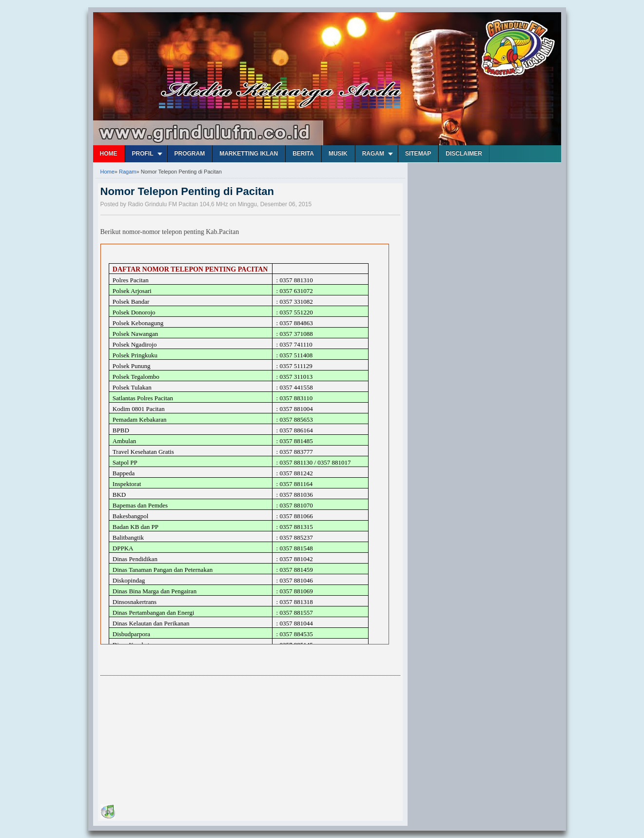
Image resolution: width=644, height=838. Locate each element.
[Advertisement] (174, 741)
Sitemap (418, 154)
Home (109, 154)
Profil (143, 154)
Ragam (373, 154)
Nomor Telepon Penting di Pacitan (187, 191)
